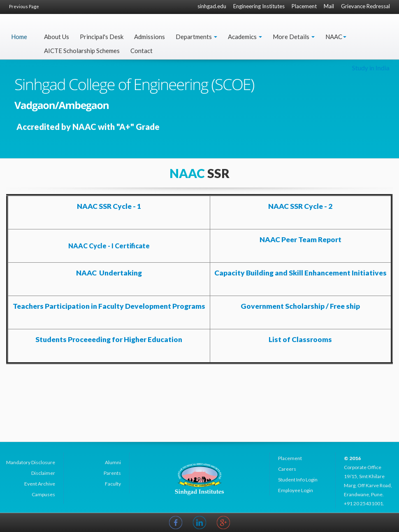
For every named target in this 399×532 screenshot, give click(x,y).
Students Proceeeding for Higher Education (109, 339)
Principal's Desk (102, 37)
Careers (287, 469)
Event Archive (40, 484)
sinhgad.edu (212, 6)
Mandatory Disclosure (31, 462)
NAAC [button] (336, 37)
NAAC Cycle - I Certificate (109, 246)
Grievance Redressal (365, 6)
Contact (142, 51)
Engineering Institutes (259, 6)
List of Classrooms (300, 339)
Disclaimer (43, 473)
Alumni (113, 462)
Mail (329, 6)
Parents (112, 473)
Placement (304, 6)
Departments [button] (196, 37)
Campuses (43, 494)
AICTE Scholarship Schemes (82, 51)
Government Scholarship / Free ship (300, 306)
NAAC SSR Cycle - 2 (300, 206)
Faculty (113, 484)
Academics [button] (245, 37)
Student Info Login (298, 480)
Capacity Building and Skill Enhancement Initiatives (300, 273)
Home (19, 37)
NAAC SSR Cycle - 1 (109, 206)
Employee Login (296, 490)
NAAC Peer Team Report (300, 239)
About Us (57, 37)
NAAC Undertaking (109, 273)
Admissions (150, 37)
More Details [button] (294, 37)
